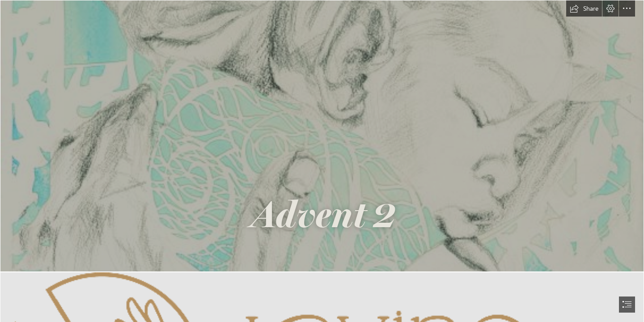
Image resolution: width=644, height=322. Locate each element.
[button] (584, 8)
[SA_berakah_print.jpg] (322, 136)
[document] (322, 161)
